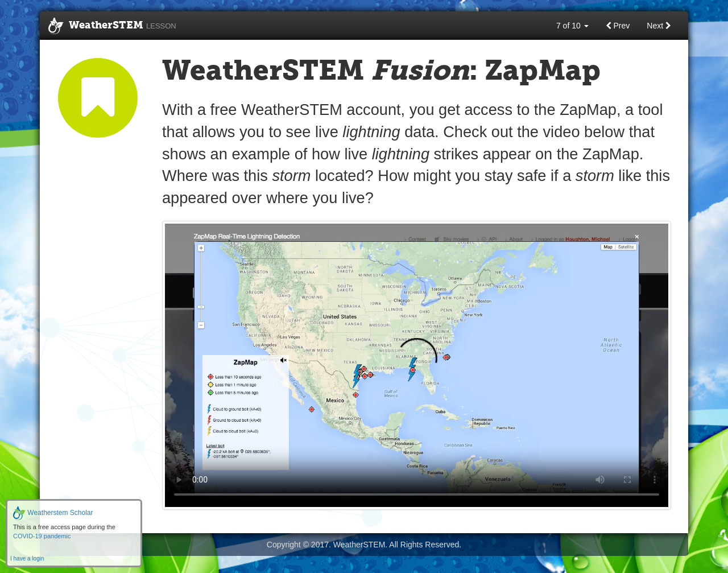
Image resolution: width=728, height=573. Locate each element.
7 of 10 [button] (572, 26)
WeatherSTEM (112, 26)
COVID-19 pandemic (42, 536)
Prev (618, 26)
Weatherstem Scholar (53, 513)
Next (659, 26)
